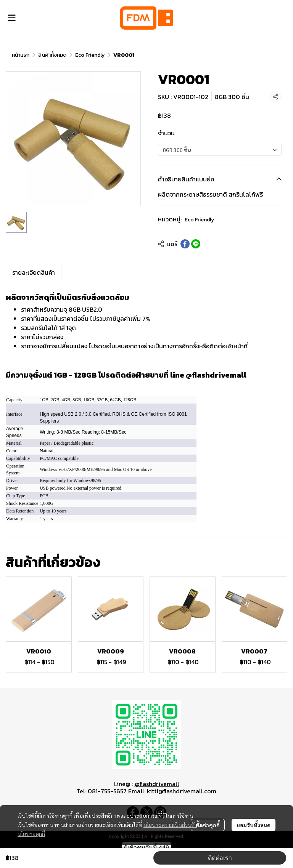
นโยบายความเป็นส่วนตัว (170, 825)
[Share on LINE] (196, 244)
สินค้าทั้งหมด (52, 55)
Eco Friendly (90, 55)
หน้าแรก (21, 55)
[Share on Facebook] (185, 244)
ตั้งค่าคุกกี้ (208, 825)
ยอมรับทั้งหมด (254, 825)
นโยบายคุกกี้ (31, 834)
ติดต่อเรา (220, 858)
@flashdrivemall (157, 784)
